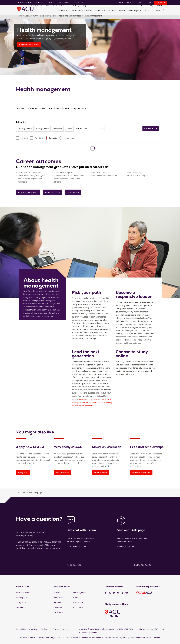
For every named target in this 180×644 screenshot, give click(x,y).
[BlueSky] (127, 596)
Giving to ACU (63, 3)
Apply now (23, 475)
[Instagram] (110, 596)
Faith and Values (23, 3)
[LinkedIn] (114, 596)
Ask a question (74, 568)
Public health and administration (67, 19)
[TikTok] (122, 596)
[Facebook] (106, 596)
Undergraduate (25, 132)
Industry (39, 3)
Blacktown (59, 600)
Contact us (160, 3)
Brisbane (58, 605)
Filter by (21, 125)
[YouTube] (118, 596)
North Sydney (79, 596)
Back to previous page (32, 496)
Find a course (45, 19)
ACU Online (78, 610)
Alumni (50, 3)
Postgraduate (42, 132)
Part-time (39, 141)
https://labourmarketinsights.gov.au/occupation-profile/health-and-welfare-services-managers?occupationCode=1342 (92, 405)
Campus (78, 131)
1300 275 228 (145, 568)
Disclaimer (45, 632)
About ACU (148, 10)
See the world (100, 475)
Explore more (79, 111)
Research (58, 132)
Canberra (58, 610)
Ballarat (57, 596)
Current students (124, 3)
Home (20, 19)
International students (82, 10)
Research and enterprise (130, 10)
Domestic (53, 141)
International (69, 141)
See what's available (141, 475)
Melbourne (59, 615)
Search (160, 10)
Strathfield (78, 605)
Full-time (24, 141)
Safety (65, 632)
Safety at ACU (79, 3)
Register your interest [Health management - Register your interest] (29, 48)
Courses (20, 111)
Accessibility (21, 632)
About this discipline (59, 111)
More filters (149, 131)
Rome (76, 600)
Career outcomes (37, 111)
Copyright (33, 632)
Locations (112, 10)
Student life (100, 10)
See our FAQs (124, 550)
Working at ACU (23, 600)
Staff (149, 3)
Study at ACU (64, 10)
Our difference (63, 475)
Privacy (56, 632)
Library (139, 3)
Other (69, 132)
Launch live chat (74, 550)
